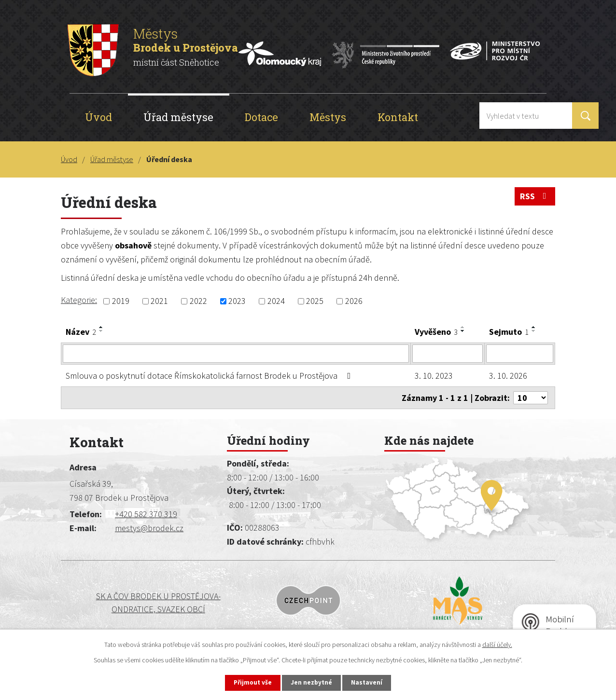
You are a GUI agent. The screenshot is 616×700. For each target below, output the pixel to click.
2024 (276, 301)
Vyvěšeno (436, 332)
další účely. (497, 644)
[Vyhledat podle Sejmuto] (520, 354)
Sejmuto (509, 332)
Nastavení (371, 682)
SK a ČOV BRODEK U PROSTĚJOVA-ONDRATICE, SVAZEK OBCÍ (127, 603)
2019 (121, 301)
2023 (237, 301)
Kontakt (398, 117)
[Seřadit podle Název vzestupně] (101, 327)
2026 (354, 301)
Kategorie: (79, 300)
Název (81, 332)
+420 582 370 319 (146, 514)
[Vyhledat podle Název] (236, 354)
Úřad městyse (178, 117)
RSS (535, 198)
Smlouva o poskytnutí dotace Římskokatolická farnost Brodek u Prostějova (210, 376)
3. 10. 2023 (434, 376)
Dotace (261, 117)
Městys (328, 117)
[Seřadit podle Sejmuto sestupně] (534, 331)
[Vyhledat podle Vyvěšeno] (448, 354)
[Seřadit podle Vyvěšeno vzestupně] (463, 327)
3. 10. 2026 (508, 376)
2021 (159, 301)
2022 (198, 301)
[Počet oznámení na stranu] (531, 398)
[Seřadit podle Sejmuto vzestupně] (534, 327)
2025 (315, 301)
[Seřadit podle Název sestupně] (101, 331)
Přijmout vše (249, 682)
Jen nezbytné (312, 682)
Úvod (98, 117)
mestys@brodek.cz (149, 528)
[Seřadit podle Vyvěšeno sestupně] (463, 331)
